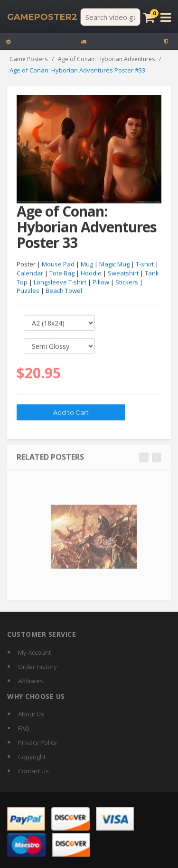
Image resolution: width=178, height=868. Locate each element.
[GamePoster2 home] (42, 17)
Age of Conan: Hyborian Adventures (106, 59)
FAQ (24, 728)
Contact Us (33, 771)
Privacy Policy (37, 742)
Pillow (101, 282)
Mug (87, 264)
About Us (31, 714)
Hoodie (91, 273)
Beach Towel (64, 291)
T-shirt (145, 264)
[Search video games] (110, 17)
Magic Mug (114, 264)
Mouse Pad (58, 264)
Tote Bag (62, 273)
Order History (37, 667)
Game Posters (28, 59)
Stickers (127, 282)
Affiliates (31, 681)
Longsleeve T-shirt (60, 282)
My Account (34, 652)
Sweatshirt (123, 273)
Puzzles (28, 291)
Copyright (32, 757)
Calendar (30, 273)
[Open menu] (166, 17)
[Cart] (149, 17)
